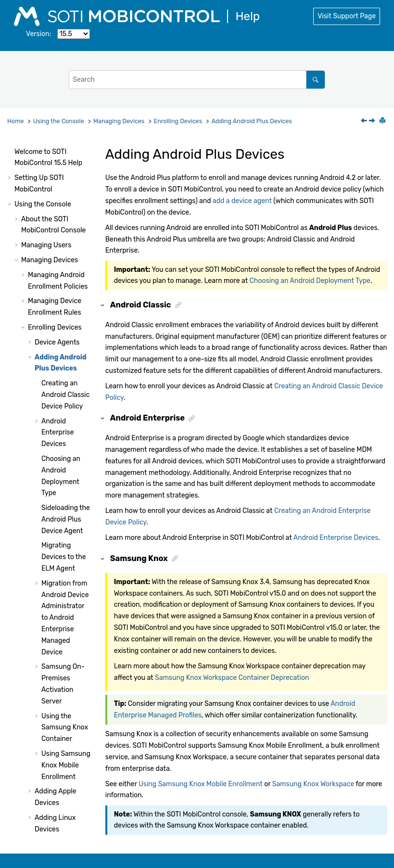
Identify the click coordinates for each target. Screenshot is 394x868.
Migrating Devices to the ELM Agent (64, 442)
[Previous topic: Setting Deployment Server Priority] (365, 121)
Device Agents (57, 227)
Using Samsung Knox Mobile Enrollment (66, 650)
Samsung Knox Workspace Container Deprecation (232, 678)
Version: (38, 34)
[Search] (315, 80)
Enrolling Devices (178, 121)
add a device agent (242, 201)
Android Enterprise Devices (58, 318)
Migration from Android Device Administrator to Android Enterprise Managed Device (65, 503)
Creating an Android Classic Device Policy (65, 280)
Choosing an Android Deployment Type (310, 281)
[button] (17, 145)
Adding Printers (59, 755)
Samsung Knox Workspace (313, 784)
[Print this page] (383, 121)
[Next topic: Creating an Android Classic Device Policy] (373, 121)
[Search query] (197, 80)
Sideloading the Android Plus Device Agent (66, 404)
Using (54, 782)
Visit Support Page (347, 16)
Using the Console (59, 121)
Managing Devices (119, 121)
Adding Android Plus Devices (252, 121)
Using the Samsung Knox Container (65, 613)
